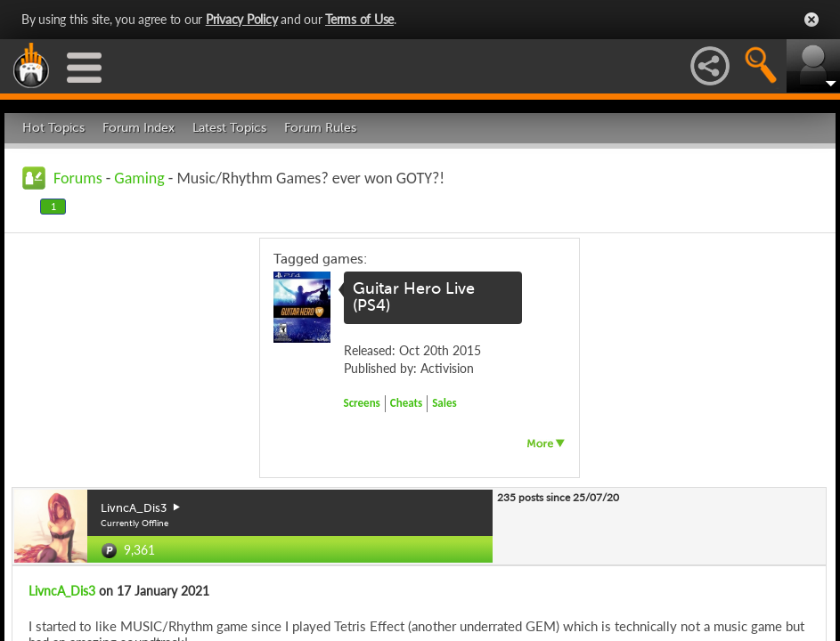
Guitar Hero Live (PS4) (414, 297)
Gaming (139, 178)
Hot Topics (53, 128)
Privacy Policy (242, 19)
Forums (78, 178)
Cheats (406, 403)
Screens (362, 403)
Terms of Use (359, 19)
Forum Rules (320, 128)
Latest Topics (229, 128)
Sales (444, 403)
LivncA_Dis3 (62, 591)
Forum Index (139, 128)
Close (811, 20)
